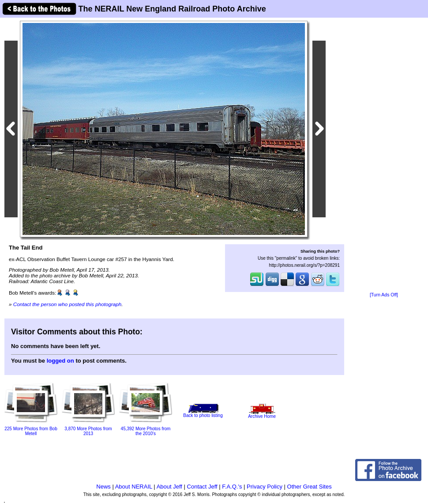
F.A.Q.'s (232, 487)
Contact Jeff (202, 487)
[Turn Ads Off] (384, 295)
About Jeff (169, 487)
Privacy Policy (265, 487)
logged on (60, 361)
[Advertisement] (384, 155)
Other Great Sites (310, 487)
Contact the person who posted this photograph (68, 304)
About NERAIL (134, 487)
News (103, 487)
